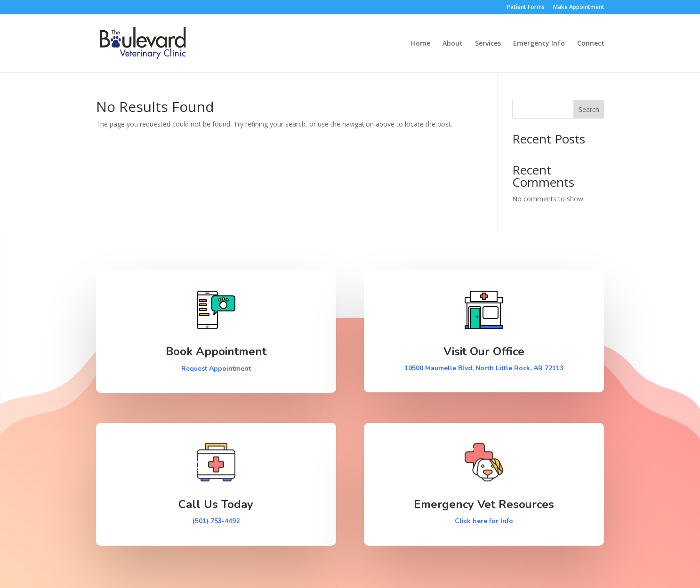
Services (488, 44)
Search (589, 109)
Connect (591, 44)
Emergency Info (539, 44)
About (453, 44)
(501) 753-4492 (216, 521)
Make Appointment (579, 8)
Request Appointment (216, 369)
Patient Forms (526, 8)
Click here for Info (484, 521)
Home (421, 44)
